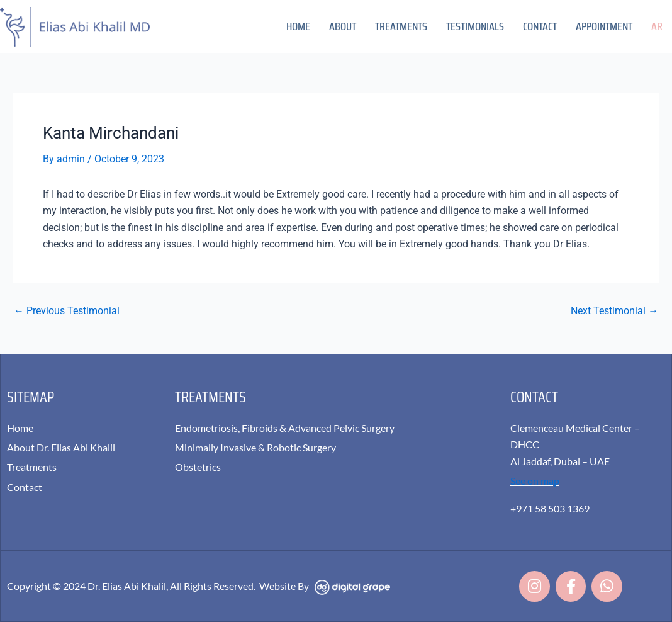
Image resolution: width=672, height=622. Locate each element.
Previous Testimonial (67, 311)
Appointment (604, 26)
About (343, 26)
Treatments (401, 26)
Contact (540, 26)
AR (657, 26)
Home (298, 26)
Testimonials (475, 26)
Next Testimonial (614, 311)
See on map (535, 480)
